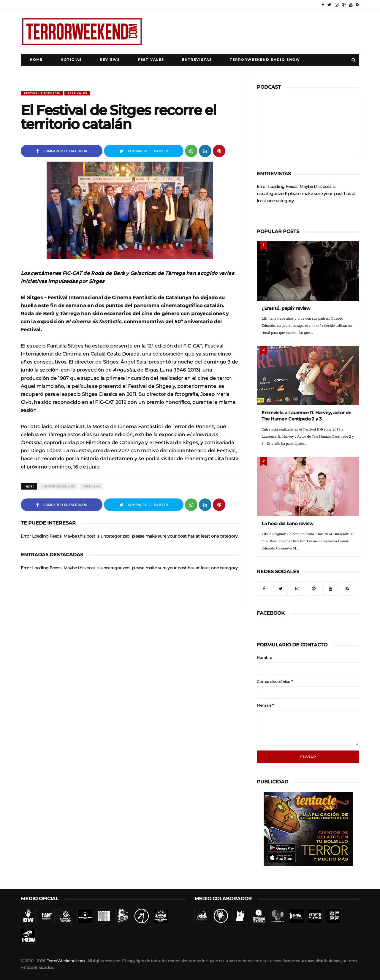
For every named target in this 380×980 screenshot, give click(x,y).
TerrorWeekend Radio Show (265, 60)
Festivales (151, 60)
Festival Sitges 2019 (42, 93)
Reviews (110, 60)
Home (36, 60)
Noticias (71, 60)
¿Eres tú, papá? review (286, 308)
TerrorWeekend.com (66, 961)
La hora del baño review (288, 524)
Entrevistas (197, 60)
